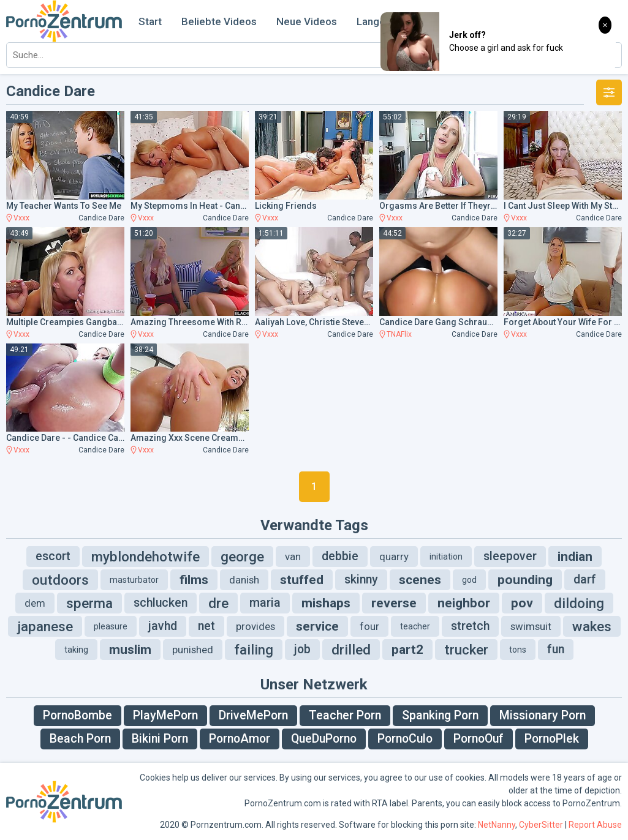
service (317, 626)
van (293, 557)
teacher (415, 626)
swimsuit (531, 626)
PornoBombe (78, 715)
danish (244, 580)
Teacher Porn (345, 715)
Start (150, 21)
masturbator (134, 580)
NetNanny (497, 825)
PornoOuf (479, 739)
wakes (592, 626)
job (302, 649)
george (242, 557)
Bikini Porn (160, 739)
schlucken (161, 603)
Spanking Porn (440, 715)
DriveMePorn (253, 715)
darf (585, 579)
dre (218, 603)
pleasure (111, 626)
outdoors (60, 580)
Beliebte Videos (219, 21)
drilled (351, 650)
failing (254, 650)
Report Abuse (595, 825)
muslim (130, 650)
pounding (525, 580)
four (369, 626)
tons (518, 650)
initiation (446, 557)
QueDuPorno (324, 739)
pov (522, 603)
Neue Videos (307, 21)
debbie (340, 556)
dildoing (579, 603)
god (469, 580)
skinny (361, 579)
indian (575, 557)
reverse (394, 603)
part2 (407, 650)
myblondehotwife (146, 557)
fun (556, 649)
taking (76, 650)
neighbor (464, 603)
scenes (420, 580)
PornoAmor (240, 739)
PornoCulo (405, 739)
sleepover (510, 556)
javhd (163, 626)
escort (53, 556)
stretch (470, 626)
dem (35, 603)
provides (255, 626)
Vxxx (21, 218)
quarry (394, 557)
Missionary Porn (543, 715)
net (206, 626)
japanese (45, 626)
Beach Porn (80, 739)
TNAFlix (399, 334)
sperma (89, 603)
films (194, 580)
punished (193, 650)
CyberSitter (541, 825)
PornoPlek (552, 739)
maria (265, 603)
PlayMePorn (165, 715)
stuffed (302, 580)
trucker (466, 650)
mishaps (326, 603)
